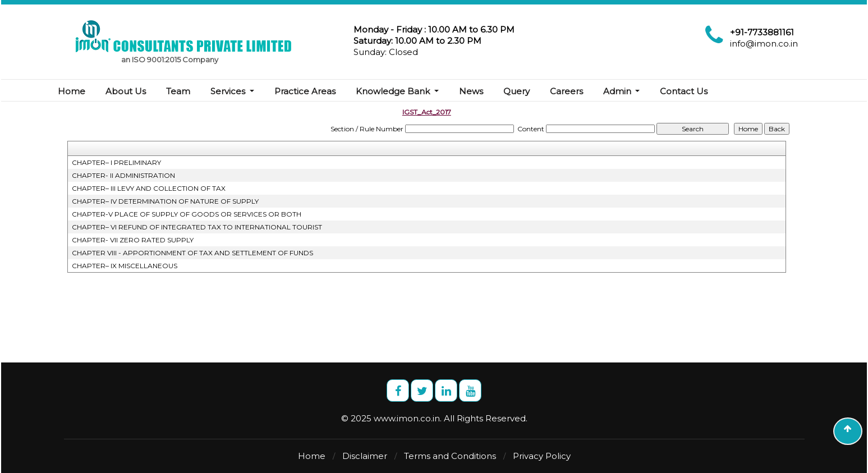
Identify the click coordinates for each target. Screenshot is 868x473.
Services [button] (229, 91)
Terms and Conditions (450, 456)
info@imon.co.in (764, 43)
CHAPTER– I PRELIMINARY (116, 162)
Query (516, 91)
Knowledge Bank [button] (394, 91)
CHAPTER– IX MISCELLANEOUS (125, 266)
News (471, 91)
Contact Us (684, 91)
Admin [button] (618, 91)
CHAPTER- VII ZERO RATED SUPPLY (133, 240)
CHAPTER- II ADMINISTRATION (123, 175)
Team (178, 91)
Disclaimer (365, 456)
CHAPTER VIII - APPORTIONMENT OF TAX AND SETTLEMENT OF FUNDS (192, 253)
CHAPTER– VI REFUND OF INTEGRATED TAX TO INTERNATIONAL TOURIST (197, 227)
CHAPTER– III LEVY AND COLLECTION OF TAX (149, 188)
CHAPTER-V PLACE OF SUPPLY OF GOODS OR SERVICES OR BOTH (187, 214)
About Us (126, 91)
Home (72, 91)
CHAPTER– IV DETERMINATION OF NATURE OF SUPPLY (165, 201)
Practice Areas (305, 91)
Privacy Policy (542, 456)
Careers (566, 91)
